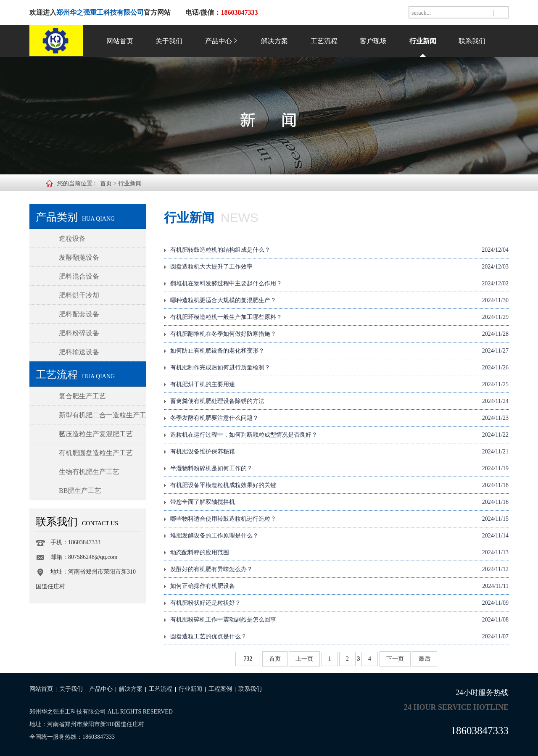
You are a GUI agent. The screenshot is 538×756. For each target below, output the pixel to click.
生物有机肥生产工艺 (89, 472)
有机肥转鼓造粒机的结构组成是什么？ (339, 250)
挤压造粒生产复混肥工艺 (96, 434)
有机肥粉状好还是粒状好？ (339, 603)
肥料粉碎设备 (79, 333)
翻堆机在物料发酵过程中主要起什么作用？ (339, 284)
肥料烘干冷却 (79, 295)
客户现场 (373, 41)
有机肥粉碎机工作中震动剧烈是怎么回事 (339, 620)
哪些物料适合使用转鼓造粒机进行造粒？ (339, 519)
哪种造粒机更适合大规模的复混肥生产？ (339, 300)
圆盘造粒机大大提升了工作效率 (339, 267)
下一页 (395, 659)
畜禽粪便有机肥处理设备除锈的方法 (339, 401)
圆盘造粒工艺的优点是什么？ (339, 637)
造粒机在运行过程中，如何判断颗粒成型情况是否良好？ (339, 435)
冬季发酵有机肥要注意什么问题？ (339, 418)
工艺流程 (324, 41)
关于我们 (169, 41)
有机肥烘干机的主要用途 (339, 385)
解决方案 (274, 41)
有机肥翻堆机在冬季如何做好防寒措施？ (339, 334)
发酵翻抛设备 (79, 257)
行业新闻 (423, 41)
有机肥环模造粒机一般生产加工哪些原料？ (339, 317)
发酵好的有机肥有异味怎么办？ (339, 569)
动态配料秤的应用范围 (339, 553)
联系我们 (472, 41)
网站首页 (120, 41)
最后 (425, 659)
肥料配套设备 (79, 314)
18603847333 (480, 731)
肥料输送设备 (79, 352)
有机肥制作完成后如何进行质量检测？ (339, 368)
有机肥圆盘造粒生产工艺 (96, 453)
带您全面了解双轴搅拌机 (339, 502)
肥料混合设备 (79, 276)
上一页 (304, 659)
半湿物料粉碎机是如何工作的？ (339, 469)
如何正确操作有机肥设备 (339, 586)
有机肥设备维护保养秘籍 (339, 452)
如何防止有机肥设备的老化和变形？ (339, 351)
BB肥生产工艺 (80, 491)
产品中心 (222, 41)
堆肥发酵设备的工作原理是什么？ (339, 536)
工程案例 (220, 689)
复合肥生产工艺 (82, 396)
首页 (106, 183)
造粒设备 (72, 238)
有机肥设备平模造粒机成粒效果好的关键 (339, 485)
